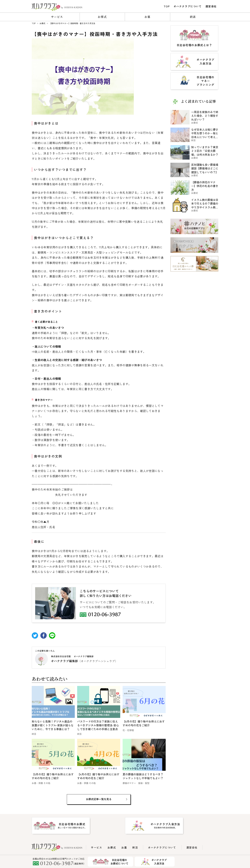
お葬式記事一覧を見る (99, 799)
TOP (167, 6)
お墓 (147, 17)
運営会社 (211, 6)
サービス (57, 17)
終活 (193, 17)
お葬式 (102, 17)
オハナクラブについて (188, 6)
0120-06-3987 (104, 615)
